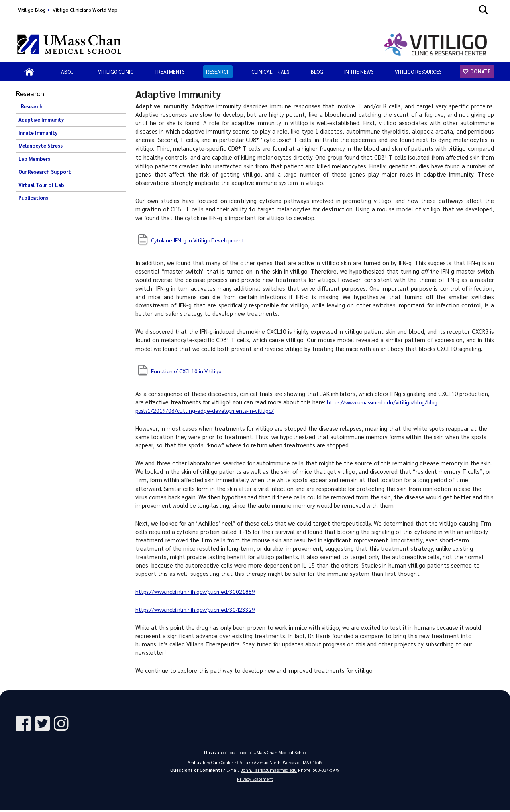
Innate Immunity (38, 133)
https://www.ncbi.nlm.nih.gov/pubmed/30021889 (199, 591)
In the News (359, 72)
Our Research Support (45, 172)
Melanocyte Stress (40, 146)
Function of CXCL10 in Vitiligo (189, 371)
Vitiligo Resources (418, 72)
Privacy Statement (255, 781)
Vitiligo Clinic (116, 72)
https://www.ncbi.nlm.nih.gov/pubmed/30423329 (199, 609)
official (230, 752)
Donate (480, 71)
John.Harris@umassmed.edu (269, 770)
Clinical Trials (270, 72)
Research (218, 72)
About (69, 72)
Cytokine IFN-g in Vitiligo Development (201, 240)
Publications (33, 198)
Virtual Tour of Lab (41, 185)
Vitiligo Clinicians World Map (85, 10)
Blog (317, 72)
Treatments (170, 72)
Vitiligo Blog (32, 10)
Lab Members (34, 159)
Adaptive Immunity (41, 120)
